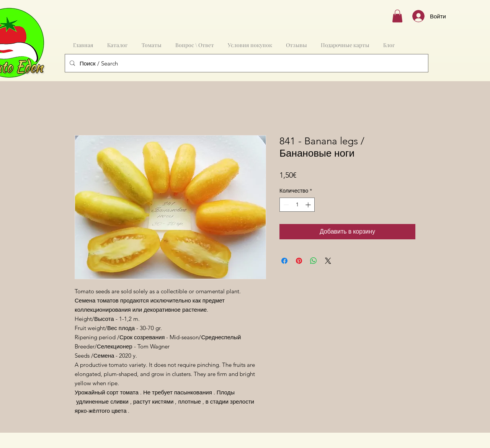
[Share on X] (328, 261)
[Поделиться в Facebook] (284, 261)
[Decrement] (285, 205)
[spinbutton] (297, 205)
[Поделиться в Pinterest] (299, 261)
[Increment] (309, 205)
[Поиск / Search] (246, 63)
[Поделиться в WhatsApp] (314, 261)
